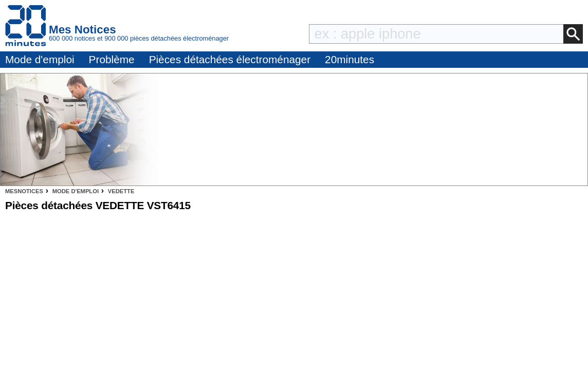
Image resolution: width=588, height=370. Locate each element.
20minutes (350, 59)
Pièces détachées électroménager (230, 59)
